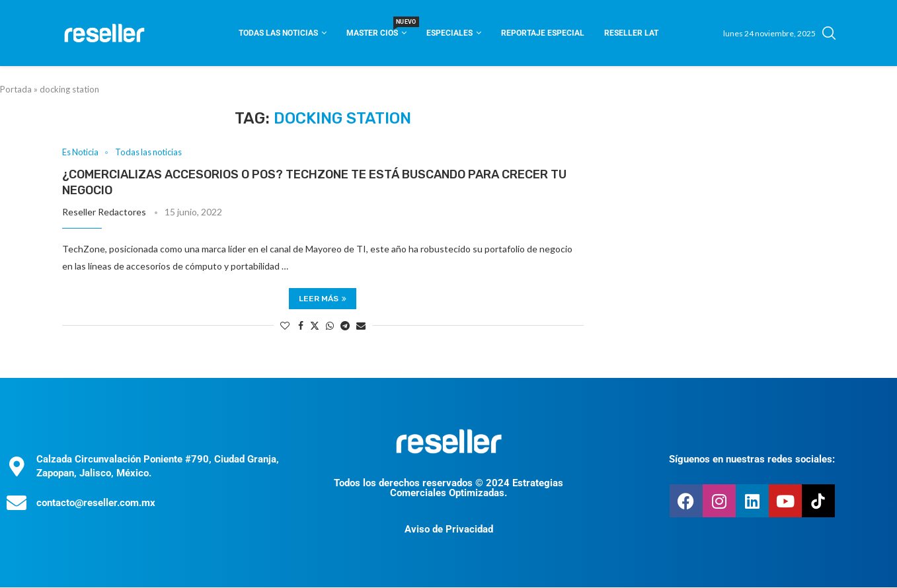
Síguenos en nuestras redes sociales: (752, 459)
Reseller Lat (631, 33)
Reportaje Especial (543, 33)
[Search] (829, 33)
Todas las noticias (278, 33)
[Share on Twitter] (315, 325)
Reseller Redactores (104, 212)
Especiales (449, 33)
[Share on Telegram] (345, 325)
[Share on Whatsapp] (330, 325)
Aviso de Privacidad (449, 530)
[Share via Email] (361, 325)
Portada (16, 89)
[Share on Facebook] (301, 325)
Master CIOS (376, 29)
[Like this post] (285, 325)
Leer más (323, 299)
